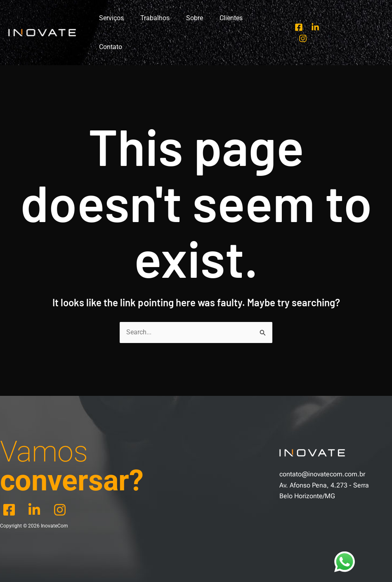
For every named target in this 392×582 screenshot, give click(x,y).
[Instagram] (330, 19)
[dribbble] (63, 481)
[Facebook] (297, 19)
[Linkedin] (314, 19)
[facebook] (11, 481)
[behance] (37, 481)
